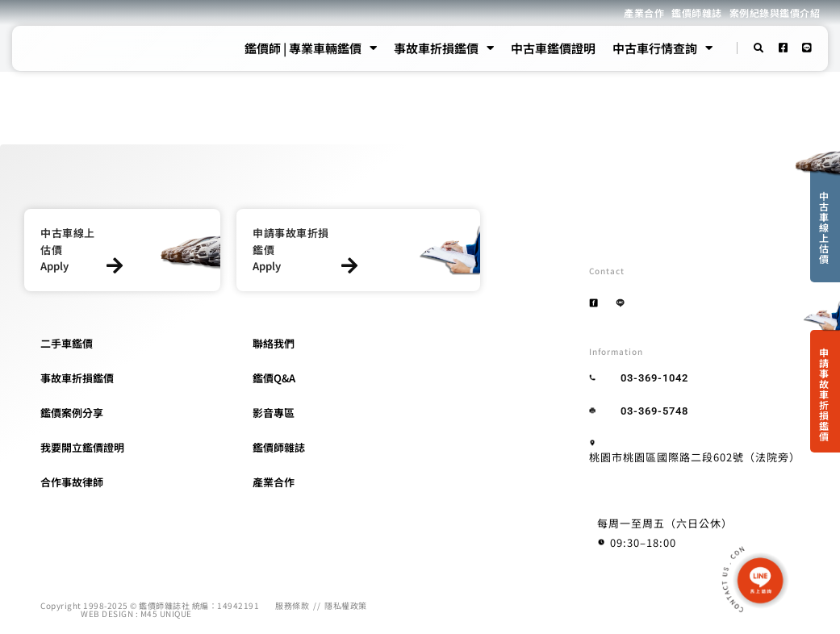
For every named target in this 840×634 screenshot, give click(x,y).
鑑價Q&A (274, 378)
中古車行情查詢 (662, 48)
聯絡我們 (274, 343)
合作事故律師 (72, 482)
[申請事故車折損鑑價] (349, 266)
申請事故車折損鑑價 (824, 394)
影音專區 (274, 413)
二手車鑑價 (67, 343)
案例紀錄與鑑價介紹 (775, 13)
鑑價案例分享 (72, 413)
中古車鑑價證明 (553, 48)
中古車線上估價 (824, 227)
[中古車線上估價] (114, 266)
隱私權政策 (346, 605)
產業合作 (644, 13)
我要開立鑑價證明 (82, 447)
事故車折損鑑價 (444, 48)
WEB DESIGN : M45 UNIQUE (136, 613)
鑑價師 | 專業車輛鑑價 (311, 48)
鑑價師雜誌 (697, 13)
